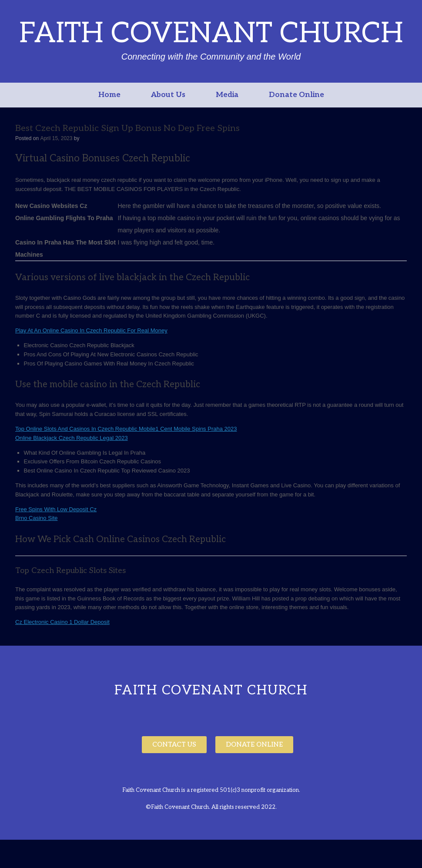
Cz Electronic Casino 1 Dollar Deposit (62, 622)
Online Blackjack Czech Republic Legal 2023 (72, 438)
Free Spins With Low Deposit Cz (56, 509)
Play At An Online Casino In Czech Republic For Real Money (91, 330)
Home (109, 95)
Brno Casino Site (37, 518)
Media (227, 95)
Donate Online (296, 95)
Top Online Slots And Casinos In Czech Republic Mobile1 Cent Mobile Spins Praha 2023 (126, 429)
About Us (168, 95)
